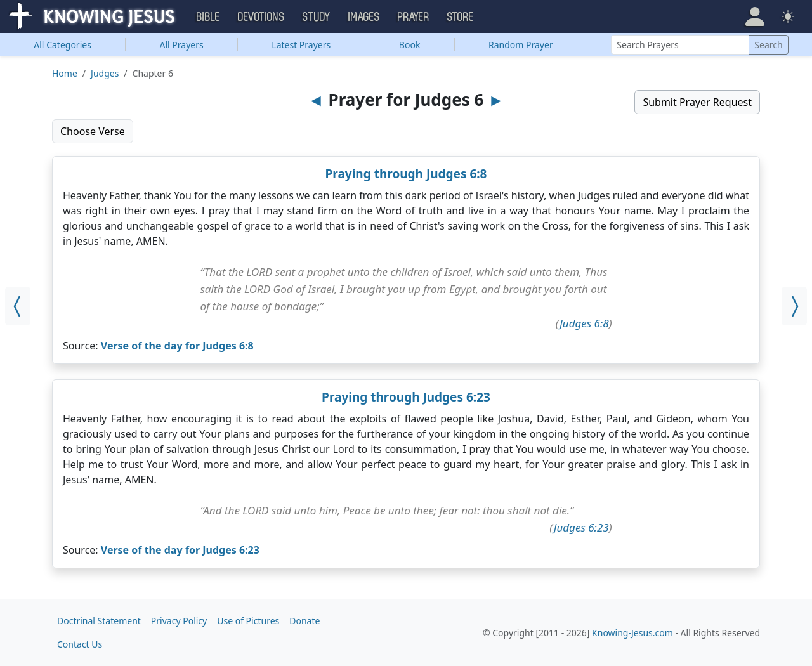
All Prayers (182, 45)
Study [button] (317, 17)
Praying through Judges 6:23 (406, 397)
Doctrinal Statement (99, 621)
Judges (105, 73)
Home (65, 73)
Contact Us (80, 644)
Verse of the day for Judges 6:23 (180, 550)
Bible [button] (208, 17)
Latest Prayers (301, 45)
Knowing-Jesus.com (632, 633)
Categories (62, 45)
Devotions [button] (261, 17)
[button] (755, 16)
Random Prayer (521, 45)
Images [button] (364, 17)
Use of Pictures (248, 621)
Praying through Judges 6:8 (406, 174)
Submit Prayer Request (697, 102)
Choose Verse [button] (93, 131)
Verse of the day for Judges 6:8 (177, 346)
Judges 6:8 (584, 323)
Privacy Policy (179, 621)
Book (410, 45)
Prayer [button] (414, 17)
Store (461, 17)
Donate (304, 621)
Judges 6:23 (581, 527)
